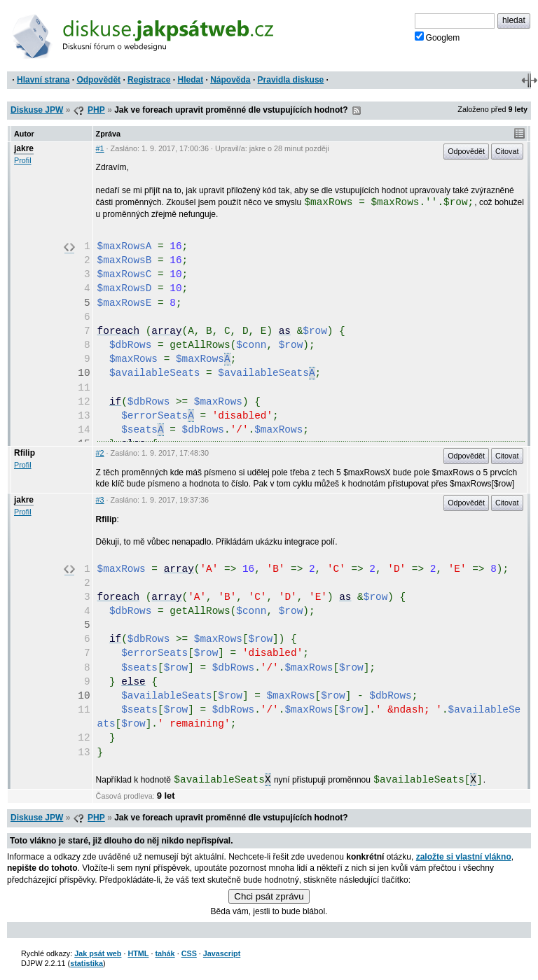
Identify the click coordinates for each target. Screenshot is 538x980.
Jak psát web (98, 953)
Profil (23, 160)
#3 (100, 500)
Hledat (190, 80)
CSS (189, 953)
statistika (87, 963)
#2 (100, 453)
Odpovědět (98, 80)
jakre (24, 148)
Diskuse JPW (37, 110)
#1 (100, 148)
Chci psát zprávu (269, 896)
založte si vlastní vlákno (464, 857)
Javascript (222, 953)
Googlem (437, 37)
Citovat (507, 151)
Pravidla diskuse (291, 80)
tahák (165, 953)
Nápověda (230, 80)
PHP (96, 110)
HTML (138, 953)
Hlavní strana (43, 80)
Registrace (149, 80)
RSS (357, 111)
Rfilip (25, 453)
